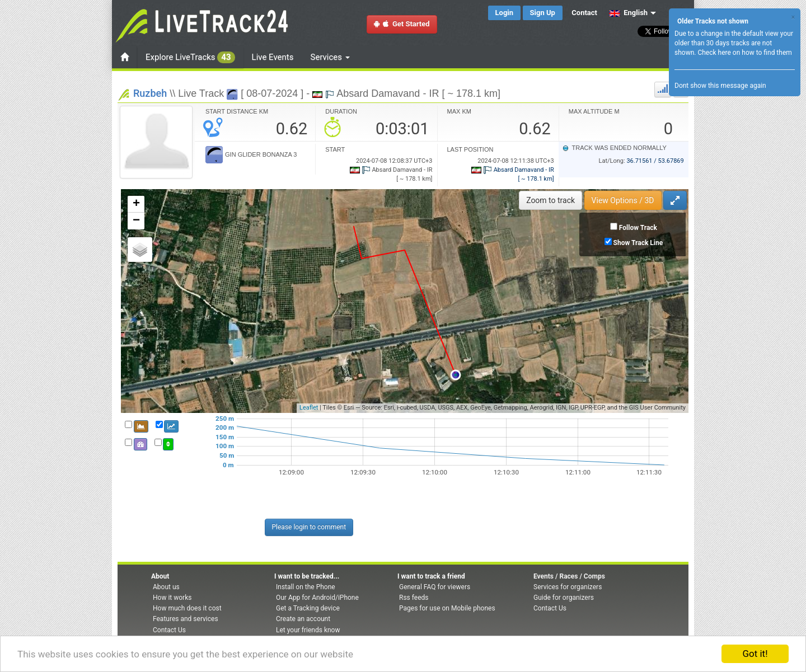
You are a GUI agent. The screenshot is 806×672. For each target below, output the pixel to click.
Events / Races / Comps (569, 576)
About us (166, 587)
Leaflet (309, 408)
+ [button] (136, 204)
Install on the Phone (306, 587)
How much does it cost (187, 608)
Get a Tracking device (308, 608)
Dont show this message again (720, 86)
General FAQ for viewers (435, 587)
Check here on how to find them (744, 53)
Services (330, 57)
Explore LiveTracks (190, 57)
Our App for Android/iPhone (317, 598)
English (628, 13)
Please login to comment (309, 527)
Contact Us (169, 630)
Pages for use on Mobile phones (447, 608)
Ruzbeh (150, 93)
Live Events (273, 57)
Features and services (186, 619)
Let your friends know (308, 630)
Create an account (303, 619)
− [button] (136, 221)
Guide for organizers (564, 598)
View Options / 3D (623, 200)
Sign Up (543, 13)
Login (505, 13)
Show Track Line (638, 243)
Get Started (402, 24)
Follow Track (638, 228)
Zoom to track (550, 200)
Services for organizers (568, 587)
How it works (172, 598)
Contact (584, 13)
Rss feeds (414, 598)
